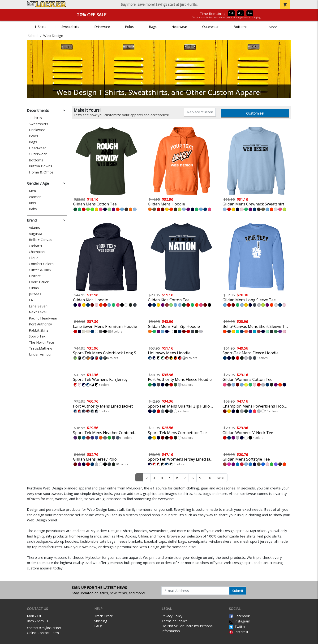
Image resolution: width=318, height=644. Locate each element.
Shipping (101, 621)
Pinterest (239, 632)
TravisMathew (41, 348)
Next (221, 478)
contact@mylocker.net (44, 628)
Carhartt (36, 246)
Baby (33, 209)
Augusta (35, 234)
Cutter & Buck (40, 270)
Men (32, 191)
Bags (153, 27)
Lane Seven (38, 306)
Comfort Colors (41, 264)
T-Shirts (40, 27)
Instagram (240, 621)
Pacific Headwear (43, 318)
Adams (34, 228)
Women (35, 197)
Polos (129, 27)
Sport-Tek (37, 336)
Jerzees (35, 294)
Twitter (237, 627)
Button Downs (41, 166)
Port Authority (40, 324)
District (35, 276)
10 (209, 478)
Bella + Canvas (41, 240)
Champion (37, 252)
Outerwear (210, 27)
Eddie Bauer (39, 282)
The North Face (41, 342)
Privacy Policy (172, 616)
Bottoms (241, 27)
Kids (32, 203)
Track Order (103, 616)
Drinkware (102, 27)
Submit (238, 591)
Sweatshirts (70, 27)
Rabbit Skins (39, 330)
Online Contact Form (43, 633)
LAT (32, 300)
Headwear (179, 27)
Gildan (34, 288)
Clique (34, 258)
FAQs (98, 626)
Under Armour (40, 354)
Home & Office (41, 172)
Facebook (239, 616)
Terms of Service (175, 621)
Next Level (38, 312)
